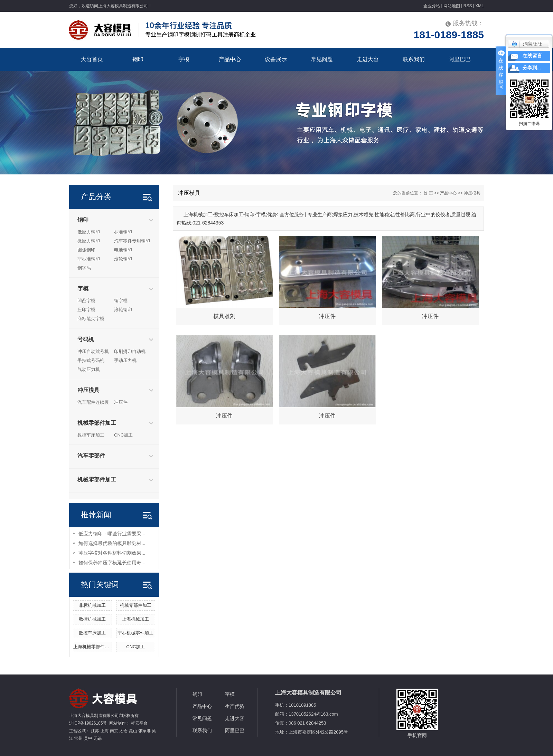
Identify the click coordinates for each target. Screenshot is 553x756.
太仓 (123, 731)
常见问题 (322, 59)
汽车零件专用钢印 (132, 241)
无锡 (97, 738)
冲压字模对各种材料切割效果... (112, 553)
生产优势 (235, 706)
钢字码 (84, 268)
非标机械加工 (92, 605)
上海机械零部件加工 (93, 647)
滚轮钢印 (123, 259)
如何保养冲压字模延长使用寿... (112, 563)
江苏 (95, 731)
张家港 (144, 731)
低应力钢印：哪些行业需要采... (112, 534)
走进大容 (368, 59)
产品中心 (230, 59)
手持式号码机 (91, 360)
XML (480, 6)
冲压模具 (88, 390)
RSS (468, 6)
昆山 (133, 731)
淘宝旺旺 (527, 44)
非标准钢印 (89, 259)
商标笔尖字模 (91, 319)
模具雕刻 (224, 316)
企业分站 (432, 6)
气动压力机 (89, 369)
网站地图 (452, 6)
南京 (114, 731)
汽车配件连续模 (93, 402)
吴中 (88, 738)
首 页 (428, 193)
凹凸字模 (86, 301)
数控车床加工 (91, 435)
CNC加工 (123, 435)
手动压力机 (125, 360)
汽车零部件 (91, 456)
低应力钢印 (89, 232)
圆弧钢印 (86, 250)
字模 (184, 59)
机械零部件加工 (97, 423)
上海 (105, 731)
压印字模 (86, 310)
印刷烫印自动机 (130, 351)
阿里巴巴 (460, 59)
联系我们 (414, 59)
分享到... (532, 68)
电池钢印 (123, 250)
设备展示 (276, 59)
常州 (78, 738)
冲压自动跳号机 (93, 351)
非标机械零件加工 (135, 633)
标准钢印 (123, 232)
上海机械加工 (135, 619)
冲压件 (121, 402)
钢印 (138, 59)
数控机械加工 (92, 619)
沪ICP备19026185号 (88, 723)
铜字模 (121, 301)
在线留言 (532, 56)
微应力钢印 (89, 241)
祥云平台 (139, 723)
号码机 (86, 339)
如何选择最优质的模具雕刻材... (112, 543)
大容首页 (92, 59)
